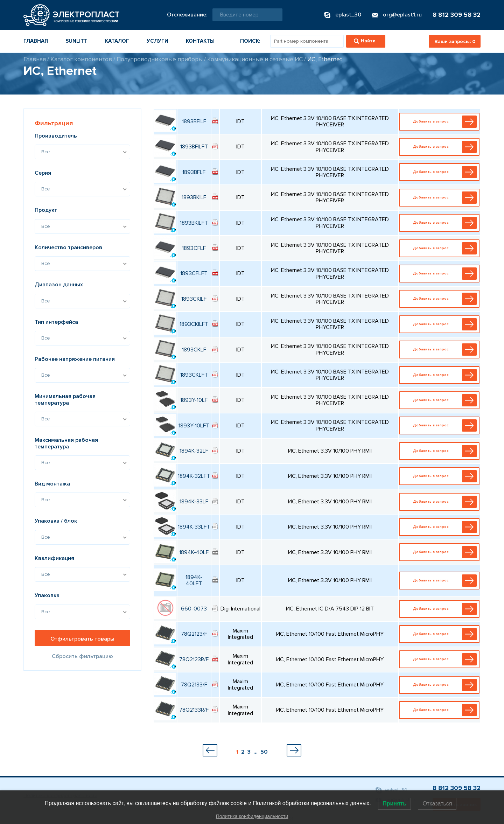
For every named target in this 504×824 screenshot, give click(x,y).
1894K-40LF (194, 552)
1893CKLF (194, 350)
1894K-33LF (194, 502)
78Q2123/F (194, 634)
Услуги (157, 41)
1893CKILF (194, 299)
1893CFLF (194, 248)
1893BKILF (194, 197)
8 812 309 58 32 (457, 15)
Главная (36, 41)
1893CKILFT (194, 324)
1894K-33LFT (194, 527)
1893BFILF (194, 121)
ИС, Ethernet (325, 59)
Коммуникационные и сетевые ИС (255, 59)
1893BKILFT (194, 223)
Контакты (200, 41)
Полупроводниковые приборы (160, 59)
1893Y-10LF (194, 400)
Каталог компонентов (81, 59)
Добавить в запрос (441, 122)
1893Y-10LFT (194, 426)
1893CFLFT (194, 273)
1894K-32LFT (194, 476)
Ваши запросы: (455, 41)
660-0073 (194, 609)
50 (264, 752)
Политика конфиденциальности (252, 816)
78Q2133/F (194, 685)
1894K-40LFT (194, 580)
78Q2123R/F (194, 659)
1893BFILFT (194, 147)
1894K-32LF (194, 451)
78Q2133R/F (194, 710)
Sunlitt (76, 41)
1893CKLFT (194, 375)
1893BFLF (194, 172)
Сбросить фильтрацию (82, 656)
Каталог (117, 41)
